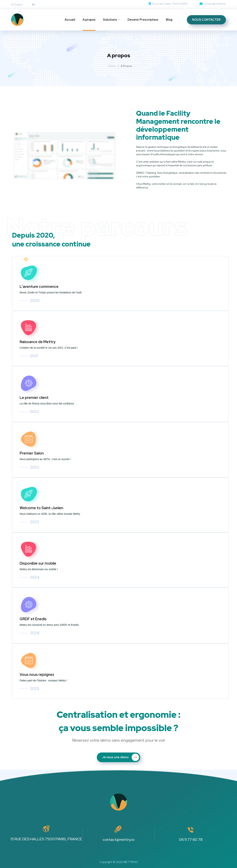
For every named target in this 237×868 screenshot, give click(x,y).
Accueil (70, 20)
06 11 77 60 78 (191, 840)
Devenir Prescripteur (143, 20)
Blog (169, 20)
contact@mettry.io (118, 840)
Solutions (110, 20)
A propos (89, 20)
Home (112, 66)
